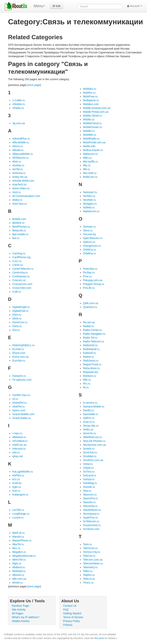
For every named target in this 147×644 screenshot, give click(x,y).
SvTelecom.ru (91, 521)
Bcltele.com (19, 219)
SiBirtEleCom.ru (92, 437)
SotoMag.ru (90, 483)
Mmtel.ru (17, 583)
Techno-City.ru (91, 552)
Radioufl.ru (89, 353)
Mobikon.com (91, 104)
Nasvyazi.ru (90, 192)
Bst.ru (16, 238)
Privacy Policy (71, 621)
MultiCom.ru (90, 177)
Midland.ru (18, 567)
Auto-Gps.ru (19, 204)
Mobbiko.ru (89, 89)
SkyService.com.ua (94, 445)
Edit (56, 6)
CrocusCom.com (22, 284)
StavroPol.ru (90, 498)
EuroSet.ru (19, 361)
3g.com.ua (18, 123)
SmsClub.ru (90, 452)
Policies (68, 625)
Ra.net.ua (89, 322)
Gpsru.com (19, 410)
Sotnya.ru (89, 479)
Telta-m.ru (89, 579)
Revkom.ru (89, 376)
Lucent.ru (18, 517)
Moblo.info (89, 146)
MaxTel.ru (18, 544)
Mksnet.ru (18, 575)
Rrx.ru (87, 384)
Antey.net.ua (20, 177)
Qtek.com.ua (90, 303)
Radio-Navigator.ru (94, 334)
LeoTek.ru (18, 510)
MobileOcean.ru (92, 127)
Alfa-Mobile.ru (20, 142)
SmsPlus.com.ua (93, 460)
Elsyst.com (19, 353)
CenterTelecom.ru (23, 269)
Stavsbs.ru (89, 502)
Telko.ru (88, 571)
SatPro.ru (89, 418)
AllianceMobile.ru (22, 154)
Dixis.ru (17, 315)
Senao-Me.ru (91, 426)
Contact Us (70, 606)
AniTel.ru (17, 169)
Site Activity (19, 610)
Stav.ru (87, 491)
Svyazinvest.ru (92, 525)
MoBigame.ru (91, 100)
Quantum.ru (90, 307)
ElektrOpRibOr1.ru (23, 345)
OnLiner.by (89, 234)
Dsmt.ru (17, 326)
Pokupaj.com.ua (92, 280)
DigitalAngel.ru (21, 307)
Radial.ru (88, 326)
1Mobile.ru (18, 104)
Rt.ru (86, 387)
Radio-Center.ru (92, 330)
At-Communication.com (26, 196)
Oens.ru (88, 230)
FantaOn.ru (19, 376)
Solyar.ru (88, 468)
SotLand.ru (89, 475)
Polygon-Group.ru (94, 284)
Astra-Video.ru (21, 188)
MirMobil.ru (19, 571)
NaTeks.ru (89, 196)
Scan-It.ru (89, 422)
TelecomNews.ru (93, 563)
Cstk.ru (16, 292)
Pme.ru (87, 276)
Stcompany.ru (91, 514)
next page (34, 85)
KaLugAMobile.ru (22, 472)
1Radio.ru (18, 108)
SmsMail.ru (90, 456)
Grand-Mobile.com (23, 414)
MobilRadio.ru (91, 139)
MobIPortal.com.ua (94, 142)
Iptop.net (18, 456)
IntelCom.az (19, 445)
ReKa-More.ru (91, 368)
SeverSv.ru (89, 433)
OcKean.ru (89, 227)
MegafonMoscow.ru (24, 556)
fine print (99, 638)
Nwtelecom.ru (91, 211)
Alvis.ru (17, 162)
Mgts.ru (17, 563)
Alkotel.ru (18, 150)
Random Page (20, 606)
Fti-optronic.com (22, 380)
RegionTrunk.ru (92, 364)
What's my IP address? (26, 617)
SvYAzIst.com (91, 529)
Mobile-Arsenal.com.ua (97, 108)
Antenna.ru (19, 173)
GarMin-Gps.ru (21, 395)
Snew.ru (88, 464)
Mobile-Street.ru (92, 116)
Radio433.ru (90, 345)
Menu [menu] (39, 6)
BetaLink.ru (19, 230)
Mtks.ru (87, 158)
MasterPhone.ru (22, 540)
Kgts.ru (16, 487)
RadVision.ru (91, 361)
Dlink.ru (17, 318)
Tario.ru (87, 544)
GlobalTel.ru (19, 403)
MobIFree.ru (90, 96)
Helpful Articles (21, 621)
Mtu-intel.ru (90, 173)
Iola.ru (16, 452)
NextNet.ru (89, 200)
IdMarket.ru (19, 437)
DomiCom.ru (20, 322)
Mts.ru (87, 165)
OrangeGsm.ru (92, 246)
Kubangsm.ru (20, 495)
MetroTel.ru (19, 560)
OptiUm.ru (89, 242)
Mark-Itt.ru (18, 533)
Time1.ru (88, 583)
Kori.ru (16, 491)
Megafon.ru (19, 552)
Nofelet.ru (89, 207)
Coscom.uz (19, 280)
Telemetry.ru (90, 567)
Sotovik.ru (89, 487)
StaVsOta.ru (90, 506)
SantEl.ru (88, 410)
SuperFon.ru (90, 517)
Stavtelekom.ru (92, 510)
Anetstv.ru (18, 165)
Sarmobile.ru (90, 414)
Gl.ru (15, 399)
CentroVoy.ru (20, 273)
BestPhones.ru (21, 227)
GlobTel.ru (18, 406)
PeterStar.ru (90, 269)
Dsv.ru (16, 330)
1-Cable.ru (18, 100)
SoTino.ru (89, 472)
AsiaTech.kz (19, 184)
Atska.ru (17, 200)
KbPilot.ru (18, 475)
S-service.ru (90, 403)
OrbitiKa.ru (89, 253)
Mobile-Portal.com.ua (96, 112)
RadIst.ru (88, 357)
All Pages (18, 613)
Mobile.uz (89, 119)
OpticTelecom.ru (93, 238)
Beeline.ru (18, 223)
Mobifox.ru (89, 93)
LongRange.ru (21, 514)
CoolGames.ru (21, 276)
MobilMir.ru (89, 135)
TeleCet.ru (89, 556)
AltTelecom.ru (20, 158)
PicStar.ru (89, 273)
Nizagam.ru (90, 204)
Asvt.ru (16, 192)
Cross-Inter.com (22, 288)
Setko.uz (88, 429)
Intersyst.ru (19, 449)
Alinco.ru (17, 146)
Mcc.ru (16, 548)
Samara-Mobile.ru (94, 406)
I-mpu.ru (17, 433)
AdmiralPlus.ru (21, 139)
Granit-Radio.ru (21, 418)
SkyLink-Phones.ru (94, 441)
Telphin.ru (89, 575)
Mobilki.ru (89, 131)
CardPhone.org (21, 257)
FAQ (66, 610)
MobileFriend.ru (92, 123)
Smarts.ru (89, 449)
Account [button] (135, 6)
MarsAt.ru (18, 537)
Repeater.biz (90, 372)
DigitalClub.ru (20, 311)
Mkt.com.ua (19, 579)
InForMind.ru (20, 441)
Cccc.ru (17, 261)
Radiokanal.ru (91, 349)
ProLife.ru (89, 288)
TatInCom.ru (90, 548)
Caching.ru (19, 253)
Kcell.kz (17, 483)
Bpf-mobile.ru (20, 234)
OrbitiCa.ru (89, 250)
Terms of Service (73, 617)
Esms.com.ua (20, 357)
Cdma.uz (18, 265)
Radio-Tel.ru (90, 338)
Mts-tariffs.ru (90, 162)
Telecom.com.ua (93, 560)
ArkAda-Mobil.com (23, 181)
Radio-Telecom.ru (93, 341)
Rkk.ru (87, 380)
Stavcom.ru (90, 495)
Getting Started (72, 613)
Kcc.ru (16, 479)
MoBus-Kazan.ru (93, 150)
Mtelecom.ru (90, 154)
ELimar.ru (18, 349)
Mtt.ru (86, 169)
